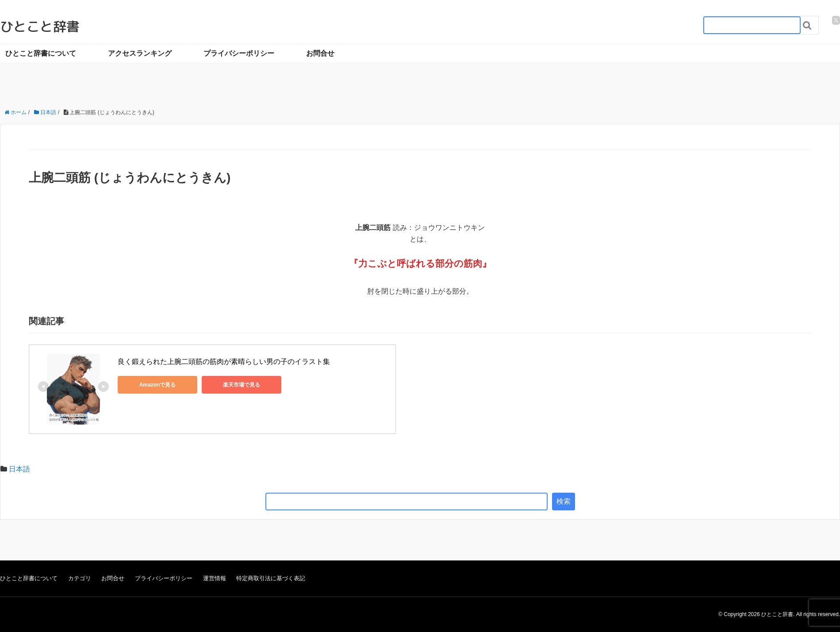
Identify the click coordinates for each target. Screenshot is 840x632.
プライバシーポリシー (239, 53)
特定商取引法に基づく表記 (271, 578)
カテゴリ (80, 578)
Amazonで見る (158, 385)
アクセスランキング (140, 53)
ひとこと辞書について (41, 53)
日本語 (19, 469)
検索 (564, 501)
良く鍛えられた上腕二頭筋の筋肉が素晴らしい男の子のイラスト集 (224, 362)
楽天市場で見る (242, 385)
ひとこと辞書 (40, 27)
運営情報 (215, 578)
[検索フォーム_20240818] (752, 25)
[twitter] (836, 20)
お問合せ (320, 53)
